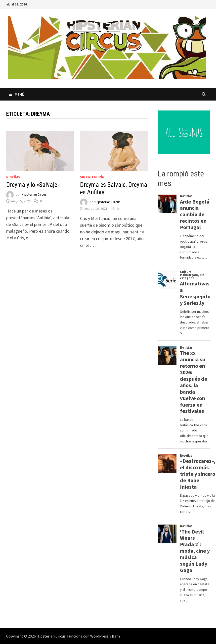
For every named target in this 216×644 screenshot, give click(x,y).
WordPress (99, 636)
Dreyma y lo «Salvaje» (33, 185)
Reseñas (13, 177)
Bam (116, 636)
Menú (17, 94)
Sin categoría (92, 177)
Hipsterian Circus (34, 194)
